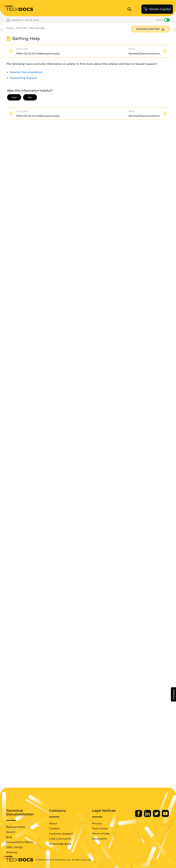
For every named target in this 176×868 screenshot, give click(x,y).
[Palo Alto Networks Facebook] (139, 816)
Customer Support (61, 833)
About (53, 823)
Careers (54, 828)
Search (11, 832)
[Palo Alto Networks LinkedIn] (148, 816)
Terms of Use (101, 833)
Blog (9, 837)
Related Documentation (26, 72)
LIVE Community (60, 839)
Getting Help (37, 28)
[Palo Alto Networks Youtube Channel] (165, 816)
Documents (100, 839)
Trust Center (100, 828)
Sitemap (12, 852)
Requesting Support (24, 78)
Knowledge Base (60, 844)
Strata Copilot (157, 9)
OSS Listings (14, 847)
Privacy (97, 823)
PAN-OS (21, 28)
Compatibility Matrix (20, 842)
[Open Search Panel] (131, 9)
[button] (173, 694)
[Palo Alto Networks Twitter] (157, 816)
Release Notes (16, 827)
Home (10, 28)
